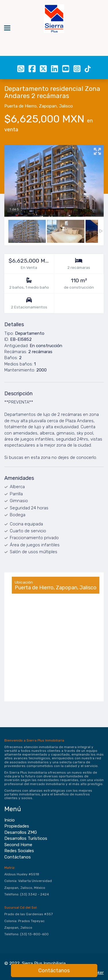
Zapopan (48, 106)
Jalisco (66, 106)
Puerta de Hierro (20, 106)
